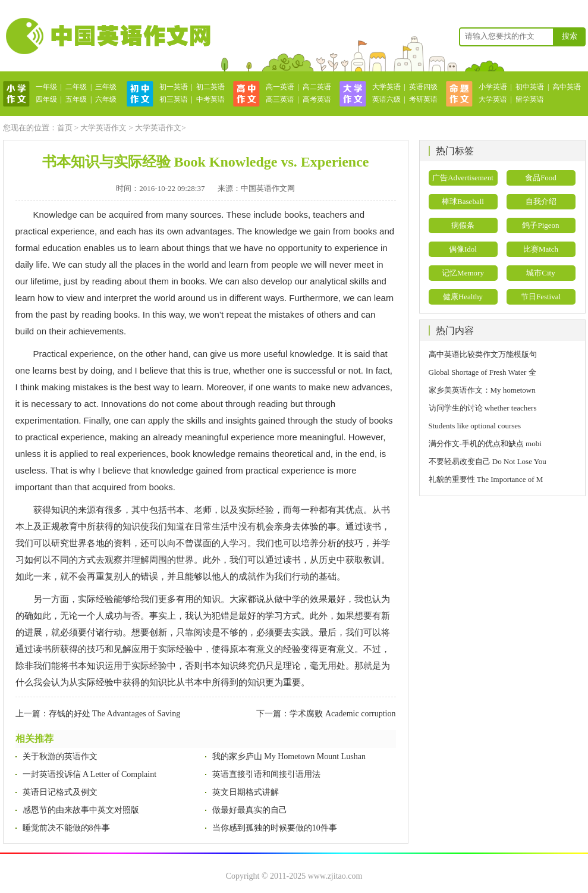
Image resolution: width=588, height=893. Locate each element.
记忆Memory (463, 273)
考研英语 (423, 99)
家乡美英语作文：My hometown (482, 390)
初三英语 (174, 99)
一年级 (46, 87)
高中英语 (567, 87)
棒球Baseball (463, 201)
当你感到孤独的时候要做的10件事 (275, 828)
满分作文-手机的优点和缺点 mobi (485, 444)
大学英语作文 (103, 128)
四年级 (46, 99)
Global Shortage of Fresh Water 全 (482, 372)
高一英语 (280, 87)
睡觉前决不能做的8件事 (66, 828)
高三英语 (280, 99)
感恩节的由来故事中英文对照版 (81, 810)
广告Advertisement (463, 178)
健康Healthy (463, 297)
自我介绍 (541, 201)
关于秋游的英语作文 (60, 756)
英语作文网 (107, 36)
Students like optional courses (479, 426)
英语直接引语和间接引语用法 (266, 774)
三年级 (106, 87)
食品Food (541, 178)
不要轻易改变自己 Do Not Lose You (488, 461)
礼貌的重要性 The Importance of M (486, 479)
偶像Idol (463, 249)
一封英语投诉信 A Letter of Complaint (90, 774)
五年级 (76, 99)
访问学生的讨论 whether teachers (483, 408)
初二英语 (210, 87)
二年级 (76, 87)
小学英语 (493, 87)
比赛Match (541, 249)
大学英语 (386, 87)
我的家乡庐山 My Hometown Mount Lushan (289, 756)
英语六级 (386, 99)
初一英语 (174, 87)
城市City (540, 273)
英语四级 (423, 87)
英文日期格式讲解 (246, 792)
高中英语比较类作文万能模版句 (483, 354)
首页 (65, 128)
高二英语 (317, 87)
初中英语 (530, 87)
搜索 (570, 36)
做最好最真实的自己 (250, 810)
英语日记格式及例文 (60, 792)
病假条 (463, 225)
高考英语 (317, 99)
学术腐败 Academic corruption (342, 714)
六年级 (106, 99)
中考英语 (210, 99)
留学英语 (530, 99)
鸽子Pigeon (540, 225)
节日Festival (541, 297)
